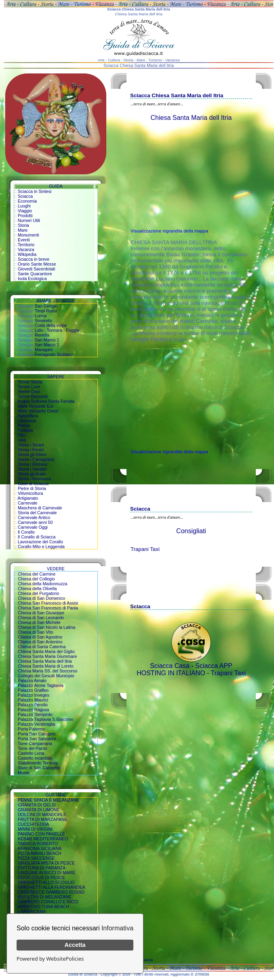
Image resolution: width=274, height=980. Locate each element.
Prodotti (25, 216)
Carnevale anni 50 (35, 522)
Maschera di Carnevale (40, 508)
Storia (23, 225)
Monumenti (28, 235)
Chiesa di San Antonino (40, 642)
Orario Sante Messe (37, 264)
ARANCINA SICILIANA (39, 848)
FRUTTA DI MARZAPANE (43, 819)
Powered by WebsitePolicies (50, 959)
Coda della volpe (51, 325)
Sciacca (25, 196)
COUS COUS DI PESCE (41, 877)
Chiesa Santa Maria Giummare (47, 656)
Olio (22, 435)
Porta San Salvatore (37, 739)
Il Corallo (26, 532)
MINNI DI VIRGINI (35, 829)
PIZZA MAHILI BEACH (40, 853)
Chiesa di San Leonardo (41, 618)
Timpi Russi (46, 311)
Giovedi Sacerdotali (36, 269)
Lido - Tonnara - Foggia (57, 330)
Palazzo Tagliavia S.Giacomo (46, 719)
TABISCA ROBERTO (38, 844)
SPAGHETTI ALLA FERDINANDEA (52, 887)
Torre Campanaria (35, 743)
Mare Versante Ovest (38, 411)
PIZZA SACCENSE (36, 858)
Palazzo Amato (32, 681)
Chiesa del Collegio (36, 579)
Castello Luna (31, 753)
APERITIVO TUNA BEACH (43, 907)
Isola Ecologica (32, 279)
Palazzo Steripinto (35, 714)
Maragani (44, 350)
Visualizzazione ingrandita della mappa (169, 231)
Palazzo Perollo (33, 705)
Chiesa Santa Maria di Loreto (46, 666)
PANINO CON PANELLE (41, 834)
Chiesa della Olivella (37, 588)
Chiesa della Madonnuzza (43, 584)
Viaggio (25, 211)
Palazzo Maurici (33, 700)
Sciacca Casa (170, 666)
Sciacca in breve (34, 259)
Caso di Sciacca (33, 484)
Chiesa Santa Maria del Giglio (46, 651)
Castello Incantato (35, 758)
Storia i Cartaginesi (36, 459)
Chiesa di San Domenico (41, 598)
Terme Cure (29, 387)
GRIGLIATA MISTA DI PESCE (46, 863)
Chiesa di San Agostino (40, 637)
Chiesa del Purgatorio (38, 593)
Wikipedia (27, 254)
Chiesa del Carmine (37, 574)
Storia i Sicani (31, 445)
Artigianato (28, 498)
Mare (23, 230)
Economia (27, 201)
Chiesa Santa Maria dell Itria (45, 661)
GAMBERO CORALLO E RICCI (48, 902)
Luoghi (24, 206)
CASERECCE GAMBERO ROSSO (51, 892)
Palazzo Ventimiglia (36, 724)
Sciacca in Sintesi (35, 191)
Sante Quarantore (35, 274)
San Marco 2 (47, 345)
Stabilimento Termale (38, 763)
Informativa (117, 928)
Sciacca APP (214, 666)
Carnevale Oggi (33, 527)
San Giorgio (46, 306)
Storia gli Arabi (32, 474)
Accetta (75, 945)
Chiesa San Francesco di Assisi (48, 603)
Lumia (41, 316)
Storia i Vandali (32, 469)
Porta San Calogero (37, 734)
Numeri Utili (29, 220)
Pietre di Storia (32, 488)
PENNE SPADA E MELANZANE (49, 800)
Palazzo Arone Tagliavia (41, 685)
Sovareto (43, 320)
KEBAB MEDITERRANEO (43, 839)
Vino (22, 440)
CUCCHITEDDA (34, 824)
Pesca (24, 425)
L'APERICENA (32, 911)
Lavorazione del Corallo (40, 542)
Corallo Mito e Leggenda (41, 547)
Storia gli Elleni (32, 454)
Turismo (25, 430)
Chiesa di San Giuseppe (41, 613)
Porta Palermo (32, 729)
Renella (42, 335)
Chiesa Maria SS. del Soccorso (47, 671)
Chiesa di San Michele (39, 622)
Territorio (26, 245)
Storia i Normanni (34, 479)
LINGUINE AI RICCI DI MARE (46, 873)
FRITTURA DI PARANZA (42, 868)
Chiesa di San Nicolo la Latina (46, 627)
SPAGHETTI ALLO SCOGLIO (46, 882)
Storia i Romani (33, 464)
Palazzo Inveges (34, 695)
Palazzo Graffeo (33, 690)
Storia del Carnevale (37, 513)
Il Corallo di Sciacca (37, 537)
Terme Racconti (33, 396)
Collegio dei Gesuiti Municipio (46, 676)
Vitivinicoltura (31, 493)
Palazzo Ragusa (34, 710)
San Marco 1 (47, 340)
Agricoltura (28, 416)
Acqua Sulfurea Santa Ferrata (46, 401)
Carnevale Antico (34, 517)
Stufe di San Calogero (39, 768)
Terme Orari (29, 392)
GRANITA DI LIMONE (39, 810)
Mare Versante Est (36, 406)
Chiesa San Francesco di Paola (48, 608)
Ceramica (27, 421)
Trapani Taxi (145, 549)
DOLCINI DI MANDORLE (42, 815)
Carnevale (28, 503)
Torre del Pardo (33, 748)
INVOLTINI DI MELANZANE (45, 897)
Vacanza (26, 249)
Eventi (24, 240)
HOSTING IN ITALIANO (171, 673)
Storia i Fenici (31, 450)
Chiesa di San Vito (35, 632)
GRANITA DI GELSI (37, 805)
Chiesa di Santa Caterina (42, 647)
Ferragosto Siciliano (54, 354)
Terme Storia (30, 382)
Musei (23, 773)
